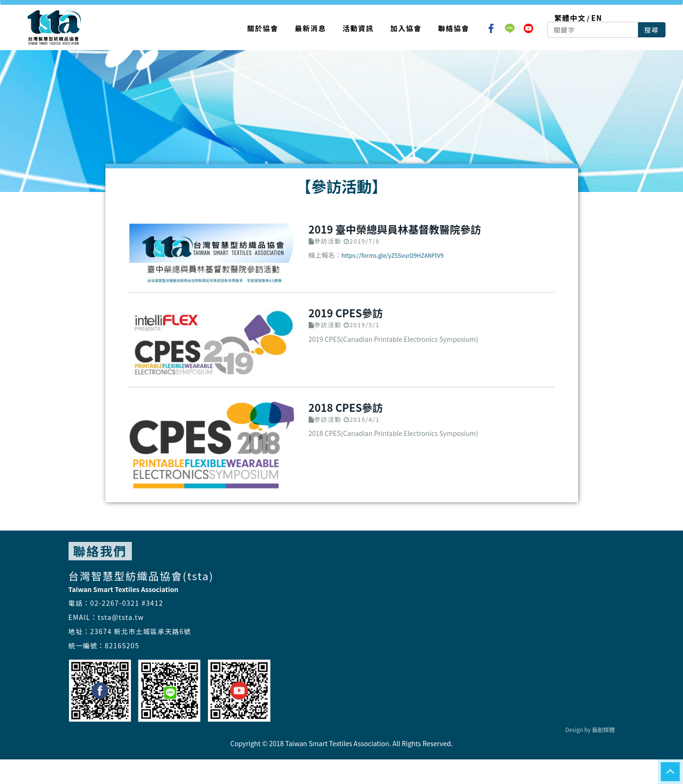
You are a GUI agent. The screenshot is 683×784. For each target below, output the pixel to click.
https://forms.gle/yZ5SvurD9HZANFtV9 (393, 255)
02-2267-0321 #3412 (127, 603)
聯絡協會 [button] (454, 28)
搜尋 (652, 30)
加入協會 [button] (406, 28)
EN (597, 18)
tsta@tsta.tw (121, 617)
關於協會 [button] (263, 28)
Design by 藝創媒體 (590, 729)
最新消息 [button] (311, 28)
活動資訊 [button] (358, 28)
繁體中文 (570, 18)
